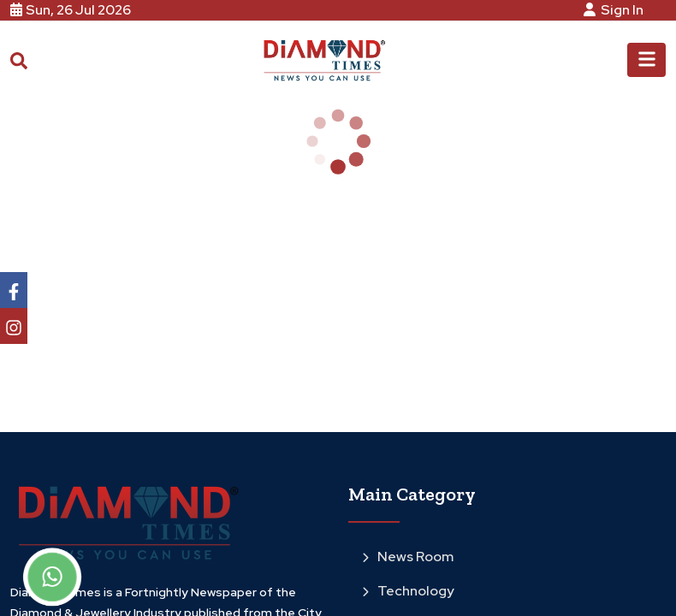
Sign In (616, 10)
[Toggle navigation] (646, 60)
